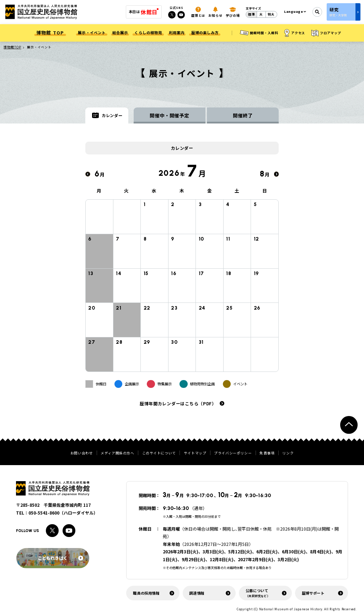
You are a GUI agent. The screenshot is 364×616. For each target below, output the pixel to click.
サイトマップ (195, 453)
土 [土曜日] (237, 192)
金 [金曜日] (210, 192)
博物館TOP (12, 47)
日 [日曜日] (265, 192)
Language (294, 12)
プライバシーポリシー (233, 453)
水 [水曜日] (154, 192)
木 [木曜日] (182, 192)
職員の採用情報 (146, 593)
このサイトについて (159, 453)
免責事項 (267, 453)
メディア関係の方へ (117, 453)
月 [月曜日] (99, 192)
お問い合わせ (82, 453)
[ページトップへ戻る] (349, 425)
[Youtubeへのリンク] (181, 15)
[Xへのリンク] (172, 15)
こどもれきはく (60, 558)
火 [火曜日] (127, 192)
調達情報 (197, 593)
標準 (252, 14)
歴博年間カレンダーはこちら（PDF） (178, 404)
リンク (288, 453)
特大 (271, 14)
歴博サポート (313, 593)
